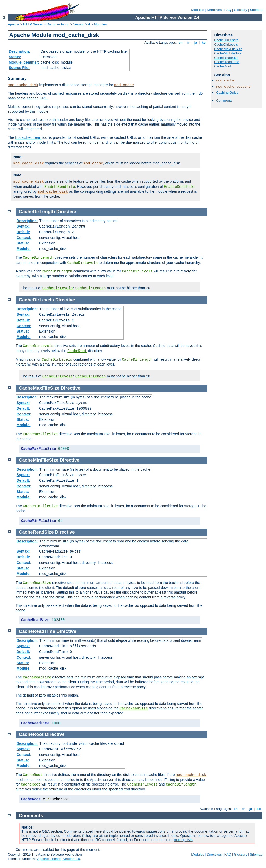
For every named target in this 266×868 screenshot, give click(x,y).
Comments (224, 101)
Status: (15, 57)
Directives (214, 10)
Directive (66, 212)
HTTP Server (33, 24)
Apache (14, 24)
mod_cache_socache (233, 87)
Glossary (240, 10)
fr (188, 42)
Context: (24, 238)
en (181, 42)
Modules (198, 10)
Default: (23, 232)
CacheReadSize (226, 58)
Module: (24, 249)
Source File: (19, 68)
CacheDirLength (226, 40)
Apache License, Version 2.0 (59, 859)
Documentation (58, 24)
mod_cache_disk (23, 85)
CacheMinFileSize (228, 53)
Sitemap (256, 10)
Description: (19, 51)
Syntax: (23, 226)
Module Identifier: (24, 62)
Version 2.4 (82, 24)
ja (196, 42)
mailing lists (183, 840)
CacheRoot (222, 66)
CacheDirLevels (226, 44)
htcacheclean (28, 138)
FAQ (228, 10)
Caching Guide (227, 92)
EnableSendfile (60, 187)
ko (204, 42)
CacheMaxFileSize (228, 49)
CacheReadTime (227, 62)
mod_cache (124, 85)
